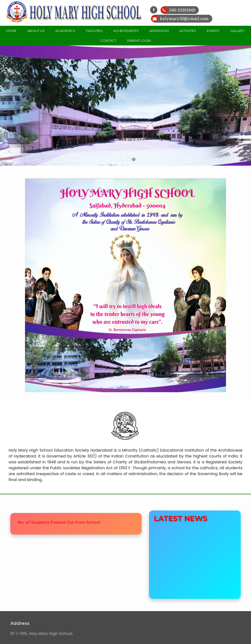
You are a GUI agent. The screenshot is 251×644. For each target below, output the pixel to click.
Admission (159, 31)
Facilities (94, 31)
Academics (65, 31)
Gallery (238, 31)
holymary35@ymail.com (184, 19)
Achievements (126, 31)
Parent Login (139, 40)
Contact (108, 40)
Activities (188, 31)
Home (11, 31)
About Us (36, 31)
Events (213, 31)
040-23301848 (182, 10)
